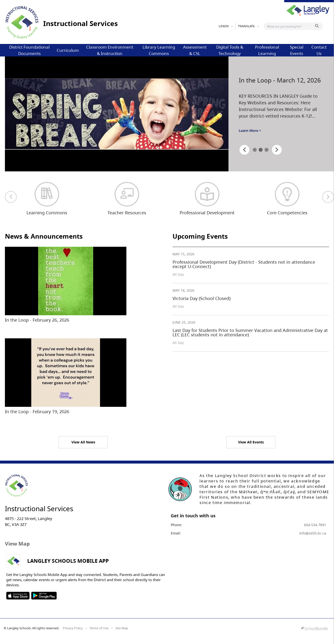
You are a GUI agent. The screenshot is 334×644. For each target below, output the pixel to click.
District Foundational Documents (29, 50)
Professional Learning (267, 50)
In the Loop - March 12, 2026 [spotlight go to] (280, 80)
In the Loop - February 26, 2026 (37, 320)
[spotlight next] (277, 150)
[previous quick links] (11, 197)
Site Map (122, 628)
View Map (17, 544)
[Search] (290, 26)
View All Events (251, 442)
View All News (83, 442)
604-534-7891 (315, 525)
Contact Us (319, 50)
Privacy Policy (73, 628)
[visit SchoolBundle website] (314, 629)
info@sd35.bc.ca (313, 533)
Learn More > (250, 130)
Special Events (297, 50)
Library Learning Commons (159, 50)
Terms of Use (99, 628)
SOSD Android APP (44, 596)
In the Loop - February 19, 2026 (37, 411)
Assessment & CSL (195, 50)
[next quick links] (328, 197)
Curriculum (68, 50)
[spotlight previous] (244, 150)
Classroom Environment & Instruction (110, 50)
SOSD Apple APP (18, 596)
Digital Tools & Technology (230, 50)
